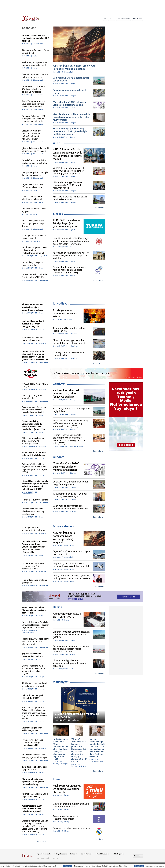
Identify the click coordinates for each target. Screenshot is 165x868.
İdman (57, 779)
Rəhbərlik (74, 854)
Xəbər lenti (29, 28)
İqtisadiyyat (61, 303)
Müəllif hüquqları (103, 854)
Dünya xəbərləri (63, 526)
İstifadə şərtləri (119, 854)
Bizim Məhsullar (87, 854)
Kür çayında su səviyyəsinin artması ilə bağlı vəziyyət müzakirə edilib (111, 866)
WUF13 (58, 143)
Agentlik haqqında (44, 854)
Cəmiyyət (59, 384)
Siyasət (58, 214)
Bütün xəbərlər (98, 208)
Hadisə (57, 607)
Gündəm (59, 457)
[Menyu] (137, 18)
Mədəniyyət (61, 682)
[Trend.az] (30, 18)
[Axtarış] (105, 18)
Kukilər (55, 858)
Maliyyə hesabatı (60, 854)
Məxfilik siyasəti (43, 858)
